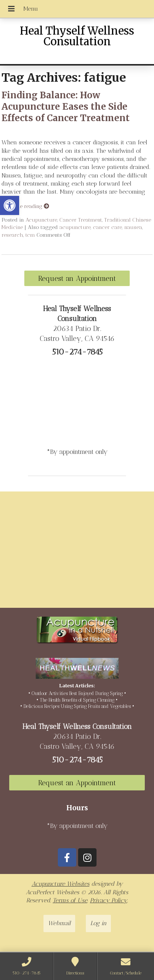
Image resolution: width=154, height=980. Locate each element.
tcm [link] (30, 235)
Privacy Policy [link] (108, 900)
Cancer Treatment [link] (81, 220)
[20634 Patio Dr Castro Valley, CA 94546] (77, 553)
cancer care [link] (107, 227)
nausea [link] (133, 227)
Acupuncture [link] (41, 220)
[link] (10, 205)
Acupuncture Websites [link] (61, 884)
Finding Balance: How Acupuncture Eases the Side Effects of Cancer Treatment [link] (66, 107)
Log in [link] (98, 923)
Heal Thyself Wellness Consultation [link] (77, 36)
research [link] (12, 235)
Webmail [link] (59, 923)
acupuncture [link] (75, 227)
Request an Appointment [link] (77, 279)
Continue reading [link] (25, 206)
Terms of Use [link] (70, 900)
